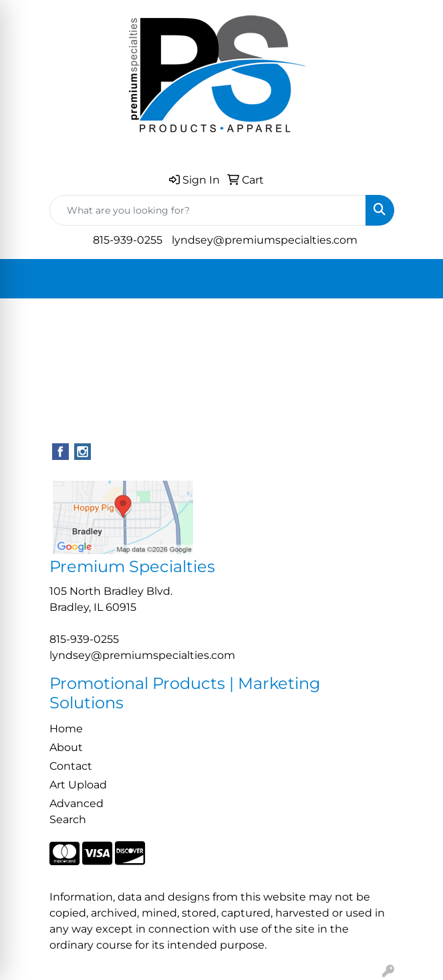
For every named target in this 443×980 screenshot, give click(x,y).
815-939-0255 (128, 240)
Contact (71, 766)
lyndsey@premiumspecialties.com (265, 240)
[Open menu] (416, 279)
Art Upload (78, 785)
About (66, 747)
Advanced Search (77, 811)
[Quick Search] (208, 210)
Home (66, 729)
